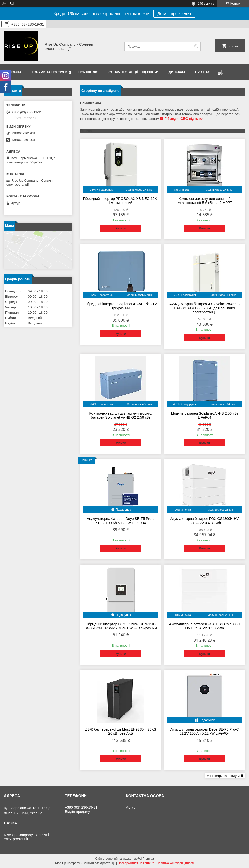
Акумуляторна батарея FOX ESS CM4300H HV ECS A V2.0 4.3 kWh (205, 626)
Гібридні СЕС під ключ (184, 119)
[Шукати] (196, 46)
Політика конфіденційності (175, 863)
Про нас (203, 72)
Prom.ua (148, 859)
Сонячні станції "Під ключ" (134, 72)
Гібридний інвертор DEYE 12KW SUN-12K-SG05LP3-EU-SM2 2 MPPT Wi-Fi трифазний (121, 626)
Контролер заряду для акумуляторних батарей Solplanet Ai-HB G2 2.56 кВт (121, 415)
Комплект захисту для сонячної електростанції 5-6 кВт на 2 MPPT (205, 201)
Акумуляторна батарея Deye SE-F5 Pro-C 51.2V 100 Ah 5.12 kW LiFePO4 (205, 731)
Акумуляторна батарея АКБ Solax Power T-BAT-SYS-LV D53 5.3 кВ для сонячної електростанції (204, 308)
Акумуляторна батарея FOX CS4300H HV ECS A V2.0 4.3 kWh (205, 521)
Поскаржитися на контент (136, 863)
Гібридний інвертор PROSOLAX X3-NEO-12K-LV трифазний (121, 201)
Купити (121, 228)
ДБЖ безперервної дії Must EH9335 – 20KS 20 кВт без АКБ (121, 731)
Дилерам (177, 72)
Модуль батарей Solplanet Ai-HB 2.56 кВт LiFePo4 (205, 415)
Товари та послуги (49, 72)
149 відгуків (206, 4)
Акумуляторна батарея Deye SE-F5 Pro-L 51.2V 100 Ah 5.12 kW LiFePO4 (121, 521)
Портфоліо (88, 72)
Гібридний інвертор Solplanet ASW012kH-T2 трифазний (121, 306)
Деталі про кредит (175, 14)
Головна (13, 72)
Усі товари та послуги (223, 776)
